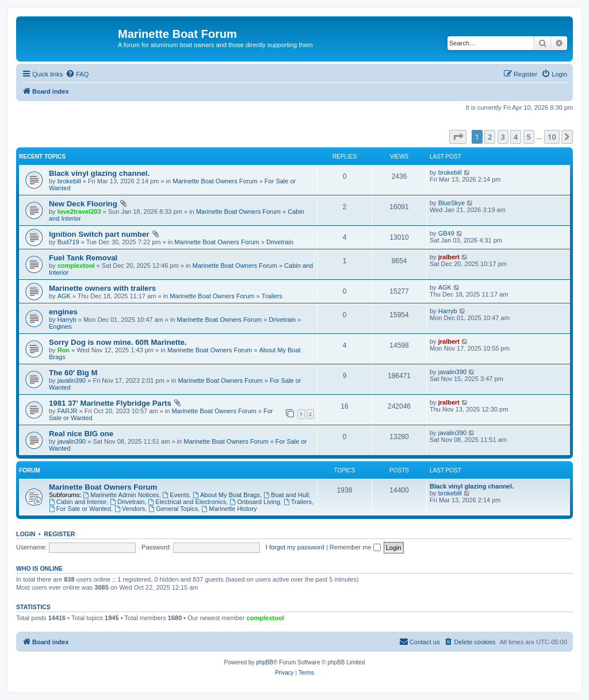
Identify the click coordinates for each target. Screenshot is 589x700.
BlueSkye (452, 203)
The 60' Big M (73, 373)
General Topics (173, 509)
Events (176, 495)
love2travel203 (79, 211)
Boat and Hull (286, 495)
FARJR (68, 411)
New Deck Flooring (83, 204)
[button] (458, 137)
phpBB (265, 662)
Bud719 (68, 242)
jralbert (449, 257)
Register (60, 534)
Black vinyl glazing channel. (99, 173)
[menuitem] (77, 74)
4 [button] (516, 137)
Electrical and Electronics (187, 502)
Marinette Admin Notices (121, 495)
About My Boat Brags (226, 495)
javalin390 (72, 380)
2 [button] (490, 137)
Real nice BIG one (81, 434)
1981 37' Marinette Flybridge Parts (110, 403)
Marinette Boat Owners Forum (215, 181)
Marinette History (229, 509)
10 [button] (552, 137)
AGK (64, 296)
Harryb (67, 320)
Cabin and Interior (78, 502)
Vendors (130, 509)
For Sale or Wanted (80, 509)
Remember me (355, 547)
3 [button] (503, 137)
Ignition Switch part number (99, 234)
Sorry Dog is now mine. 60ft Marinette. (118, 342)
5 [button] (529, 137)
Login (26, 534)
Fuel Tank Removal (83, 258)
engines (63, 312)
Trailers (272, 296)
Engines (60, 326)
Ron (64, 350)
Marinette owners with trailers (102, 288)
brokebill (69, 181)
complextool (76, 266)
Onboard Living (255, 502)
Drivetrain (280, 242)
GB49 (446, 233)
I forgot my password (295, 547)
